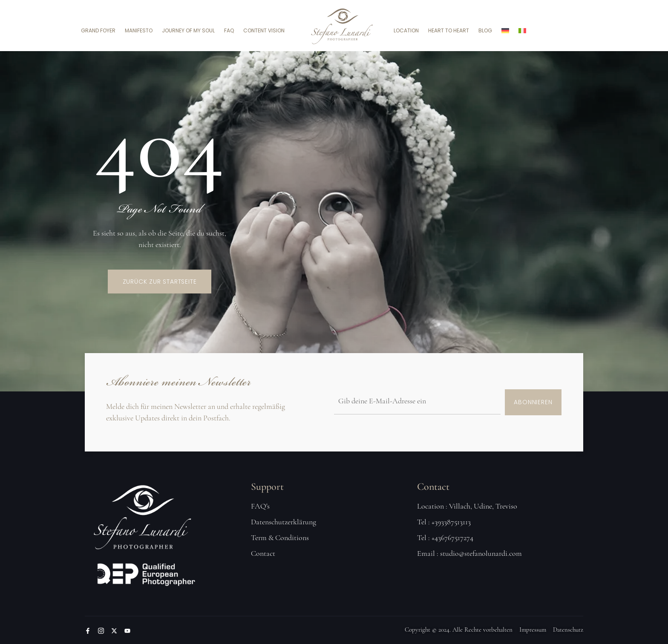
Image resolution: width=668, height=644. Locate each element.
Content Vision (264, 30)
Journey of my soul (188, 30)
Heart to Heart (449, 30)
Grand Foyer (98, 30)
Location (406, 30)
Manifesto (139, 30)
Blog (485, 30)
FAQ (229, 30)
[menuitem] (505, 31)
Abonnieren (533, 402)
